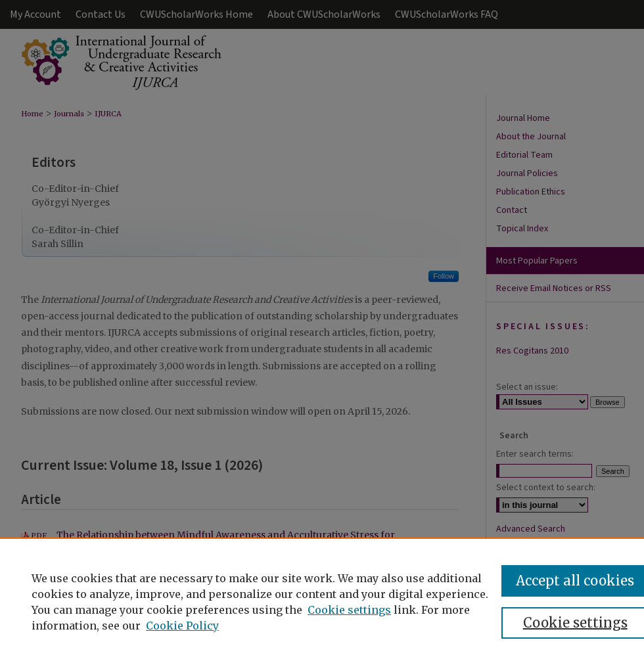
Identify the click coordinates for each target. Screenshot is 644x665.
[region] (322, 601)
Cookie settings (349, 610)
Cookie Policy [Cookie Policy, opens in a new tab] (182, 626)
